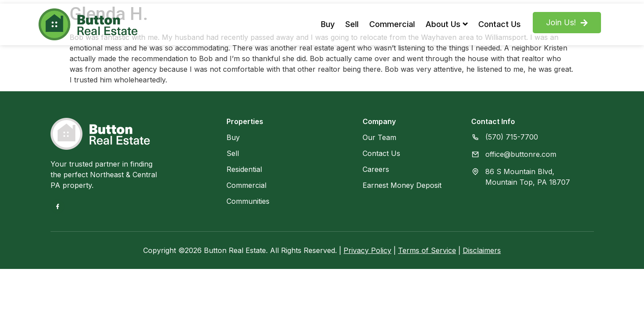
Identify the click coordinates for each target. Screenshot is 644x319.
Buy (328, 24)
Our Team (379, 137)
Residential (244, 169)
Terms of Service (427, 250)
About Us (447, 24)
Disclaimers (482, 250)
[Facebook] (58, 206)
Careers (376, 169)
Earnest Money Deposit (402, 185)
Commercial (392, 24)
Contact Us (500, 24)
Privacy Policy (367, 250)
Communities (248, 201)
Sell (352, 24)
